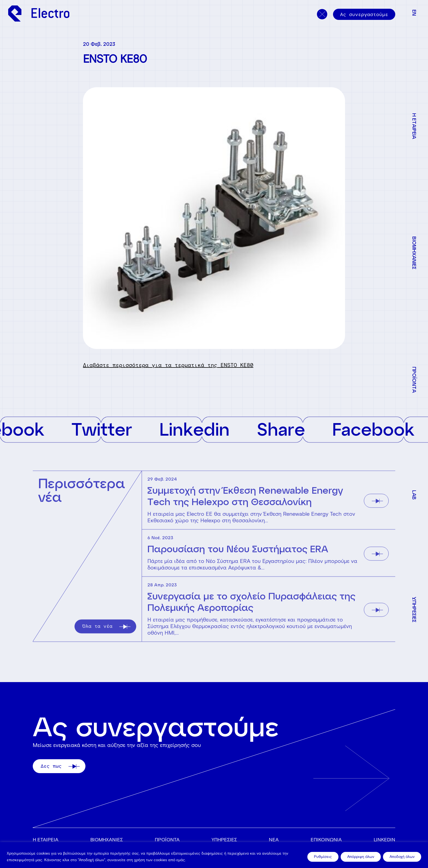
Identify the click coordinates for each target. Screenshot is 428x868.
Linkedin (211, 429)
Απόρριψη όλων (361, 857)
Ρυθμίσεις (323, 857)
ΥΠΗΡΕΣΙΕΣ (224, 840)
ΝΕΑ (274, 840)
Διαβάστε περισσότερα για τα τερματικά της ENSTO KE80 (168, 365)
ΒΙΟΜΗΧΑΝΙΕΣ (107, 840)
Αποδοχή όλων (402, 857)
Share (298, 429)
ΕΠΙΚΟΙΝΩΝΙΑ (326, 840)
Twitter (118, 429)
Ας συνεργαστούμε (364, 14)
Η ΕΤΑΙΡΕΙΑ (46, 840)
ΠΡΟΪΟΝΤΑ (167, 840)
